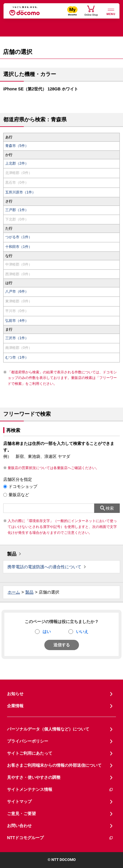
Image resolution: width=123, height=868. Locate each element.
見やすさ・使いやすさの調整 (34, 777)
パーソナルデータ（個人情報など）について (48, 729)
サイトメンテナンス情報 (60, 790)
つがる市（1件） (19, 237)
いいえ (82, 632)
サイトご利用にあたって (30, 753)
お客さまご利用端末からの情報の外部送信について (54, 765)
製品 (12, 554)
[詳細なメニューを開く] (111, 11)
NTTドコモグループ (60, 838)
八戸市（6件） (17, 291)
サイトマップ (19, 801)
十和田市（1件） (19, 247)
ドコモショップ (23, 486)
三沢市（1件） (17, 338)
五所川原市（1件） (20, 192)
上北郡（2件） (17, 163)
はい (47, 632)
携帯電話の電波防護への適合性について (44, 567)
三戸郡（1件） (17, 210)
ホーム (14, 592)
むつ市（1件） (17, 357)
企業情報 (15, 706)
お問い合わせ (19, 826)
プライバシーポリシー (28, 741)
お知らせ (15, 694)
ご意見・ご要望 (21, 814)
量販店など (19, 495)
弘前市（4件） (17, 321)
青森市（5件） (17, 146)
